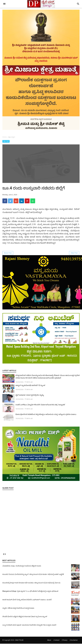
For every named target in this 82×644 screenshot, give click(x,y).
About (49, 641)
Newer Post (8, 253)
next (5, 555)
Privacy (65, 641)
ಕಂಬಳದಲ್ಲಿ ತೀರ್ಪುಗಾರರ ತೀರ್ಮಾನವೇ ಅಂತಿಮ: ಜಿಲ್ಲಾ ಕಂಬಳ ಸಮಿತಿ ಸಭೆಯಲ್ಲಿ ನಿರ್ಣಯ (31, 583)
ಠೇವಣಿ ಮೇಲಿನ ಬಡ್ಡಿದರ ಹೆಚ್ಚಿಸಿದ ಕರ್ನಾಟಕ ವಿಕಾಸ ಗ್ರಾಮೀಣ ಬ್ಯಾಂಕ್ (25, 617)
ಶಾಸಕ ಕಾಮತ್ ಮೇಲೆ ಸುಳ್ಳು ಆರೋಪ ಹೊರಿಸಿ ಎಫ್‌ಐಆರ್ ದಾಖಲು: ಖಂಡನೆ (27, 600)
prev (3, 555)
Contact (57, 641)
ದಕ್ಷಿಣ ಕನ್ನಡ (6, 141)
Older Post (74, 253)
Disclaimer (74, 641)
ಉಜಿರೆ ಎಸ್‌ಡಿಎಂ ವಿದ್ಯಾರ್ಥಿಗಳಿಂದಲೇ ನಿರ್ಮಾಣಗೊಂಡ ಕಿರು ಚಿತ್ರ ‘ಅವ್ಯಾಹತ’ (40, 405)
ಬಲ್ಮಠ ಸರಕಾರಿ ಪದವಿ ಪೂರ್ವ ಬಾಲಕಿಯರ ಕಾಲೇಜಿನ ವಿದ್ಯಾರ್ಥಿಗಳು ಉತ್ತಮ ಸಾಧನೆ (29, 625)
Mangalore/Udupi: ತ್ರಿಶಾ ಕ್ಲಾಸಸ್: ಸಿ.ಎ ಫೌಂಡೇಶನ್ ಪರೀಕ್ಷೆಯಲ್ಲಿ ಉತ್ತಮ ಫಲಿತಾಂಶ (30, 592)
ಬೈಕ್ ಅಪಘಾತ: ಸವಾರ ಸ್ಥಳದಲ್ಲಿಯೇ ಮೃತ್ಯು (30, 395)
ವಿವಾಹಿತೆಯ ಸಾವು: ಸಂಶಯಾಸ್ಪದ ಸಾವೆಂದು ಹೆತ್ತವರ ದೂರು (22, 566)
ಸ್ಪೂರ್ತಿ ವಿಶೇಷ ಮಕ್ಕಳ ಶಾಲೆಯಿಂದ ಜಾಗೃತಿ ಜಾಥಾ (18, 608)
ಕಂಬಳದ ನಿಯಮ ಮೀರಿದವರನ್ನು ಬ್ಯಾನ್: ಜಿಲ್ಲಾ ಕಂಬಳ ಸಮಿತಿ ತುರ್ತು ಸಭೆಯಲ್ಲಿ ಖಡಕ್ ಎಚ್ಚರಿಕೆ (33, 575)
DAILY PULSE (19, 641)
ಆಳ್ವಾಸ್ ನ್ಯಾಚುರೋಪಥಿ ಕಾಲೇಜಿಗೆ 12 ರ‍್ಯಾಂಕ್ (30, 386)
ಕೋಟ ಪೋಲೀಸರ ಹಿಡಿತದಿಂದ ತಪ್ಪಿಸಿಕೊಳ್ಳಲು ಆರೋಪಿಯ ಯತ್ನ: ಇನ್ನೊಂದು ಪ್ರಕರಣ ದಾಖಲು (46, 415)
